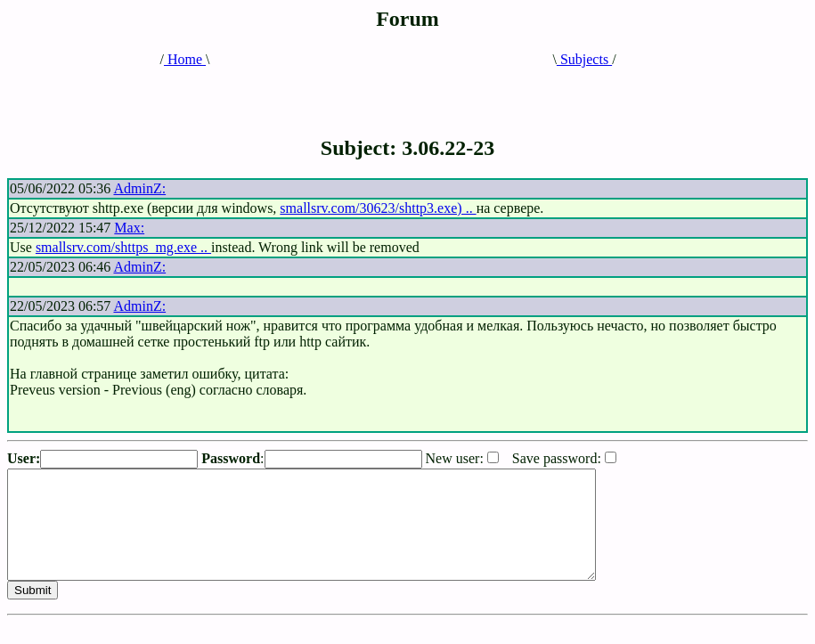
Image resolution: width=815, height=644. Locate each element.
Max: (129, 228)
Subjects (584, 59)
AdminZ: (139, 188)
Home (185, 59)
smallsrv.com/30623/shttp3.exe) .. (378, 208)
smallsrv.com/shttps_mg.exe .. (123, 247)
